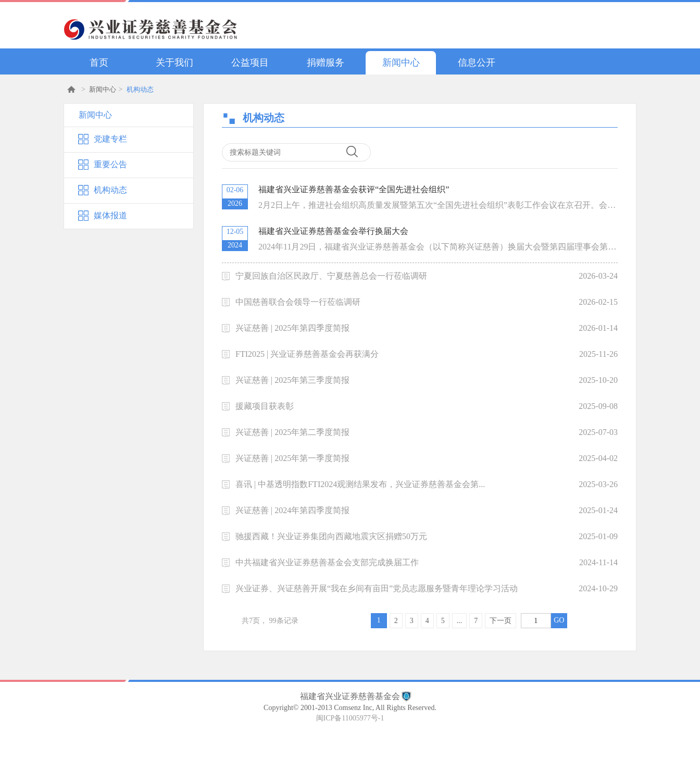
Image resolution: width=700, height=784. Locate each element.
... (460, 621)
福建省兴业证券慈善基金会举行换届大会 (333, 231)
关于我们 (174, 63)
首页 (99, 63)
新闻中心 (401, 63)
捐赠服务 (326, 63)
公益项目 (250, 63)
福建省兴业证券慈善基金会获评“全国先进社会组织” (354, 189)
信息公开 (477, 63)
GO (559, 620)
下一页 (501, 621)
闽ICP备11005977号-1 (350, 718)
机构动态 (140, 89)
